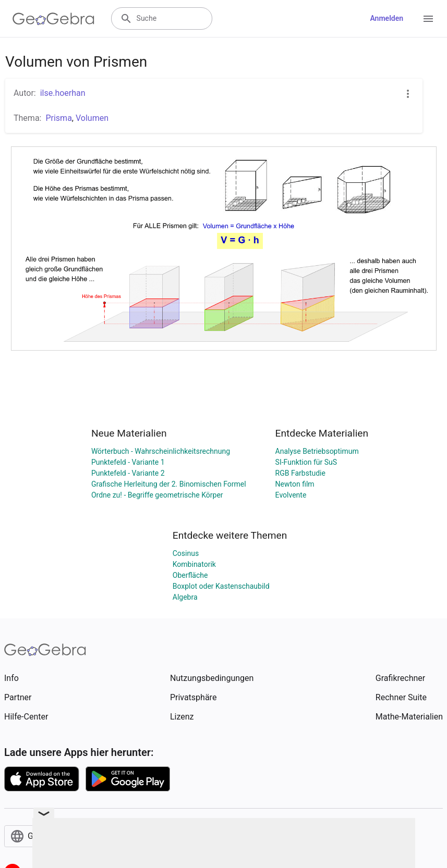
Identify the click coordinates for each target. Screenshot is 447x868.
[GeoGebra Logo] (53, 19)
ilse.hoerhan (63, 93)
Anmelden (386, 18)
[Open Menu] (428, 19)
